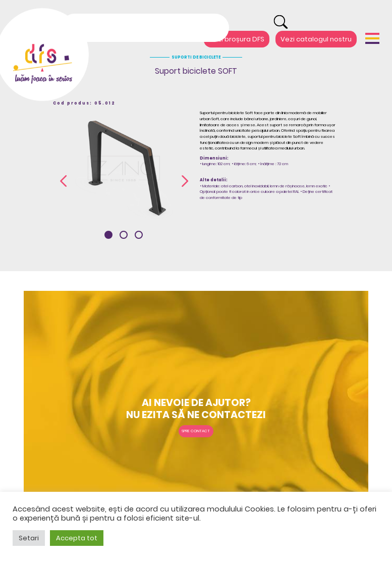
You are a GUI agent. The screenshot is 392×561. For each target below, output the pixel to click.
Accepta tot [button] (77, 538)
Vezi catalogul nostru (316, 39)
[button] (108, 235)
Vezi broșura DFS (237, 39)
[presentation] (63, 181)
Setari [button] (29, 538)
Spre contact (196, 431)
